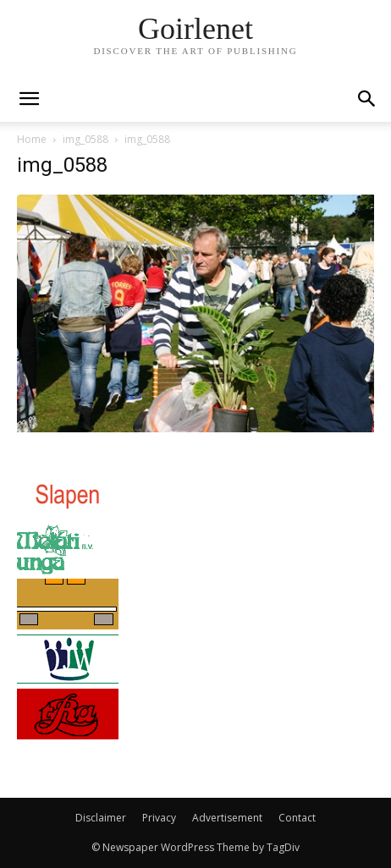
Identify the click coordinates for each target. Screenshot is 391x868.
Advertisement (227, 818)
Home (32, 139)
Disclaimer (101, 818)
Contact (297, 818)
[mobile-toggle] (29, 99)
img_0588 (85, 139)
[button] (367, 99)
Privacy (159, 818)
